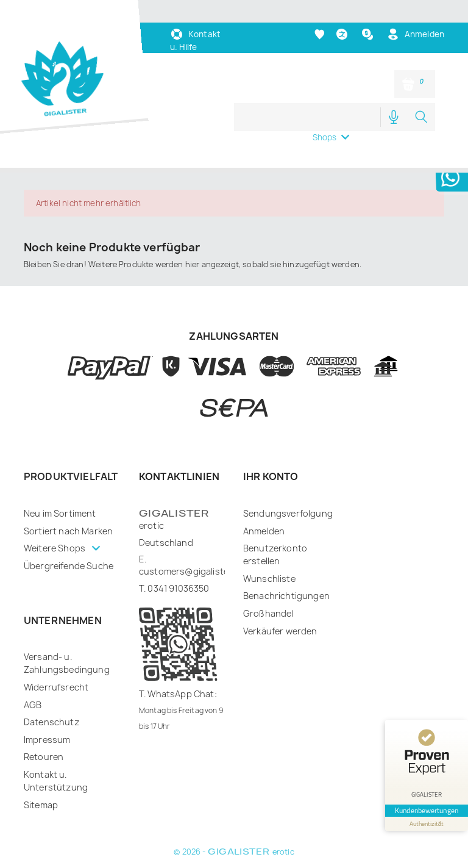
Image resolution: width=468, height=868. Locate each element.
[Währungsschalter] (369, 34)
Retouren (44, 757)
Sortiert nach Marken (68, 531)
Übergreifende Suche (69, 566)
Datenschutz (51, 722)
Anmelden (264, 531)
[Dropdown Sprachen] (343, 34)
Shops (325, 137)
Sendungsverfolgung (288, 513)
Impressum (47, 740)
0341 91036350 (178, 588)
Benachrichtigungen (286, 596)
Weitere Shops (55, 548)
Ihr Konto (271, 476)
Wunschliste (269, 579)
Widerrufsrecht (56, 687)
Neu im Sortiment (60, 513)
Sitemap (41, 805)
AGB (33, 705)
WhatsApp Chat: (182, 694)
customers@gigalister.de (192, 571)
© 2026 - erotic (234, 852)
